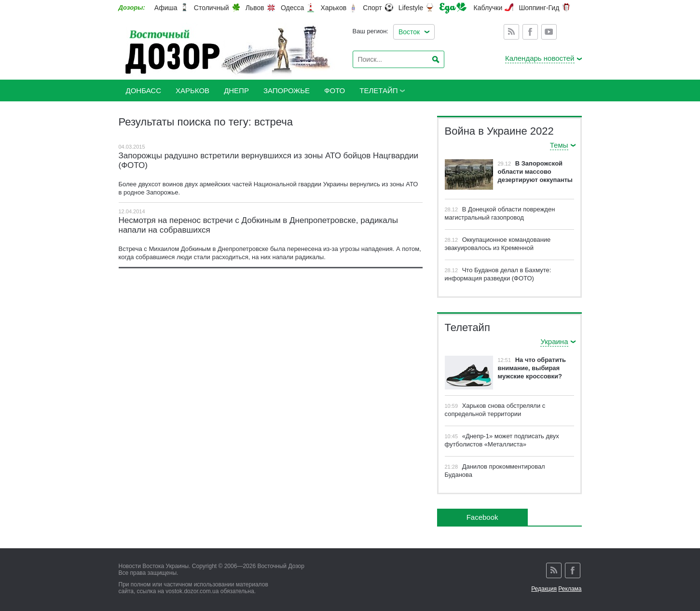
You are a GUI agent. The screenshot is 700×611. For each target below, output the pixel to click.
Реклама (570, 589)
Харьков (333, 8)
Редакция (544, 589)
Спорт (372, 8)
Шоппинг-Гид (539, 8)
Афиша (166, 8)
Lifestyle (411, 8)
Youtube (549, 32)
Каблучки (488, 8)
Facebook (530, 32)
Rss (511, 32)
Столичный (212, 8)
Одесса (292, 8)
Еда (453, 8)
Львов (255, 8)
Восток (409, 32)
